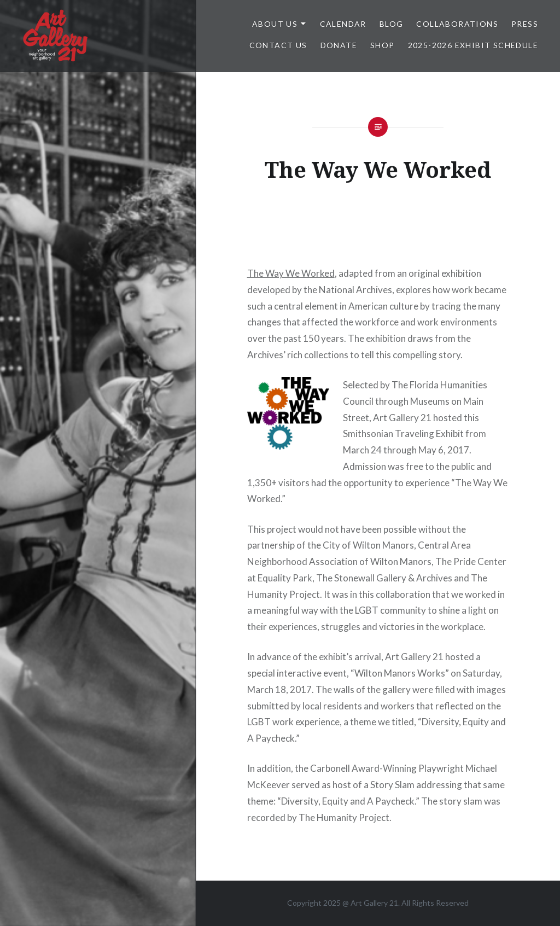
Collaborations (457, 24)
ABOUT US (275, 24)
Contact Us (278, 45)
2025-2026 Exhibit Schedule (473, 45)
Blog (392, 24)
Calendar (343, 24)
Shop (383, 45)
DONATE (339, 45)
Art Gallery (370, 903)
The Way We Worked (291, 273)
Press (525, 24)
